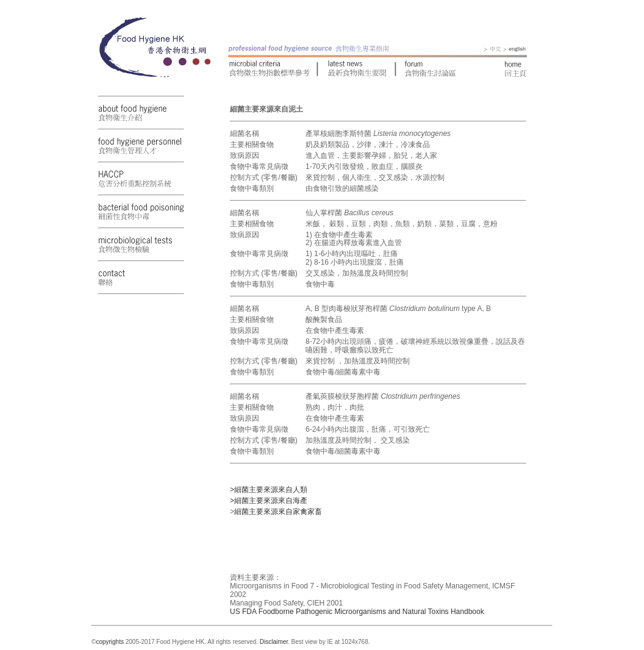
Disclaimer (274, 642)
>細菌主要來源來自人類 (269, 490)
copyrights (110, 642)
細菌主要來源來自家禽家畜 (278, 512)
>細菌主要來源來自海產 (269, 501)
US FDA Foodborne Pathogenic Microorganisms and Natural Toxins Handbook (357, 612)
